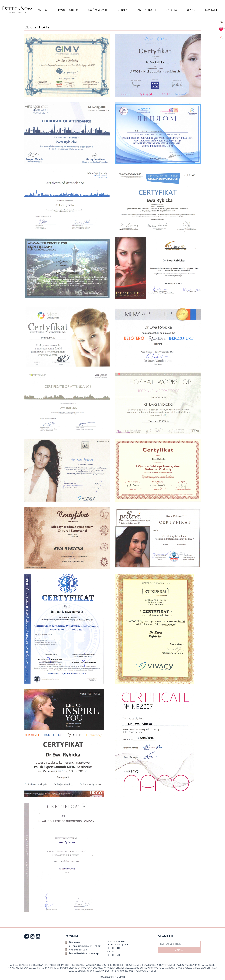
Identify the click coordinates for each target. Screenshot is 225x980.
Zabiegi (43, 10)
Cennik (123, 10)
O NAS (191, 10)
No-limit (120, 977)
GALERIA (171, 10)
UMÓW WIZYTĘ (98, 10)
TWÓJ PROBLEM (68, 10)
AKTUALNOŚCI (147, 10)
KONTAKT (211, 10)
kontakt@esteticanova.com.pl (84, 953)
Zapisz (179, 950)
